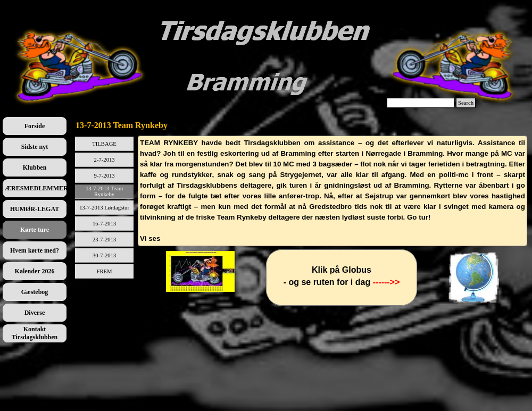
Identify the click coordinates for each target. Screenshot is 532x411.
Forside (35, 126)
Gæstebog (35, 292)
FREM (105, 271)
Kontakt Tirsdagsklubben (35, 333)
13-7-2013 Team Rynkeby (104, 191)
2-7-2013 (105, 160)
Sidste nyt (35, 147)
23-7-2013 (104, 240)
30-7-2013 (104, 255)
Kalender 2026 (35, 271)
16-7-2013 (104, 224)
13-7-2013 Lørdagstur (104, 208)
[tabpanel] (332, 191)
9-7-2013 (105, 176)
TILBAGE (104, 144)
